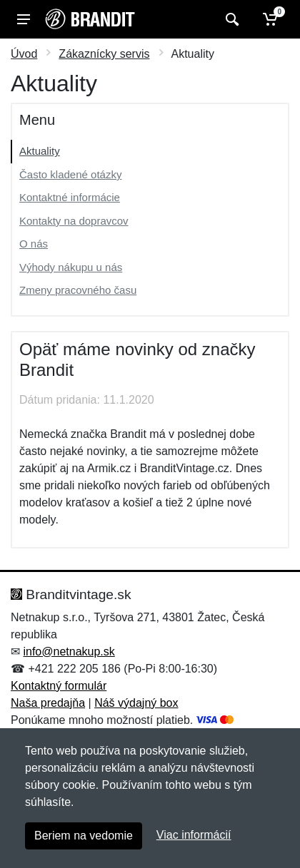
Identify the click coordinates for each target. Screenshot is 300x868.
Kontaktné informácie (70, 197)
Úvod (24, 54)
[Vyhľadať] (230, 19)
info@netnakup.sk (69, 652)
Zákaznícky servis (104, 54)
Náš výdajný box (136, 703)
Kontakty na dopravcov (74, 221)
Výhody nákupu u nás (71, 267)
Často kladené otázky (70, 174)
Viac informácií (194, 835)
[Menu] (24, 19)
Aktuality (40, 151)
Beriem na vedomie (84, 836)
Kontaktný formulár (59, 686)
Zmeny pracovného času (78, 290)
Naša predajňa (48, 703)
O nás (34, 244)
